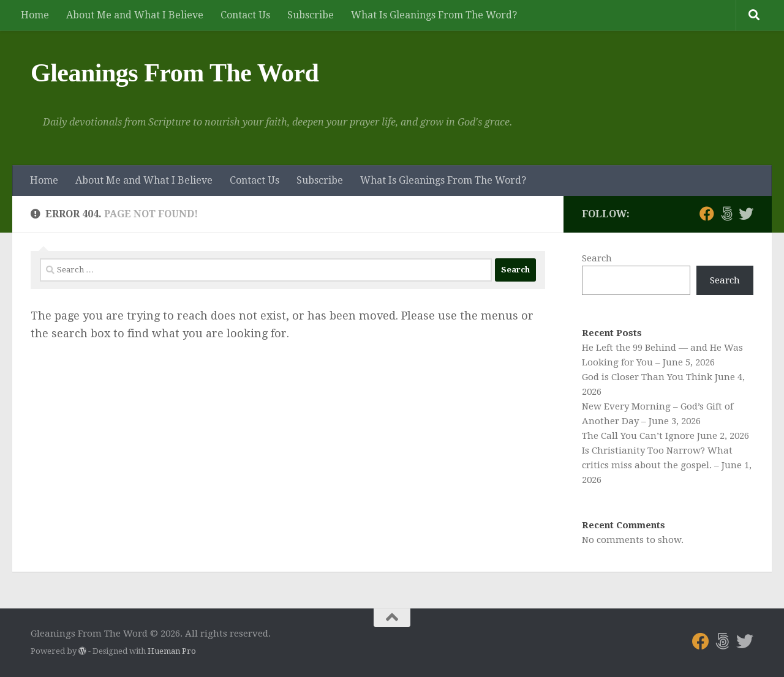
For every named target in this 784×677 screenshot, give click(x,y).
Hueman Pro (172, 651)
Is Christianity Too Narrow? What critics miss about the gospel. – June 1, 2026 (667, 465)
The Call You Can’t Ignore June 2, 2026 (665, 436)
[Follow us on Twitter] (746, 214)
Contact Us (245, 15)
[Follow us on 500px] (726, 214)
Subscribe (311, 15)
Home (35, 15)
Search (597, 258)
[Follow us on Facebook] (707, 214)
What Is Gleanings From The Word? (434, 15)
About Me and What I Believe (135, 15)
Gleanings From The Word (175, 73)
